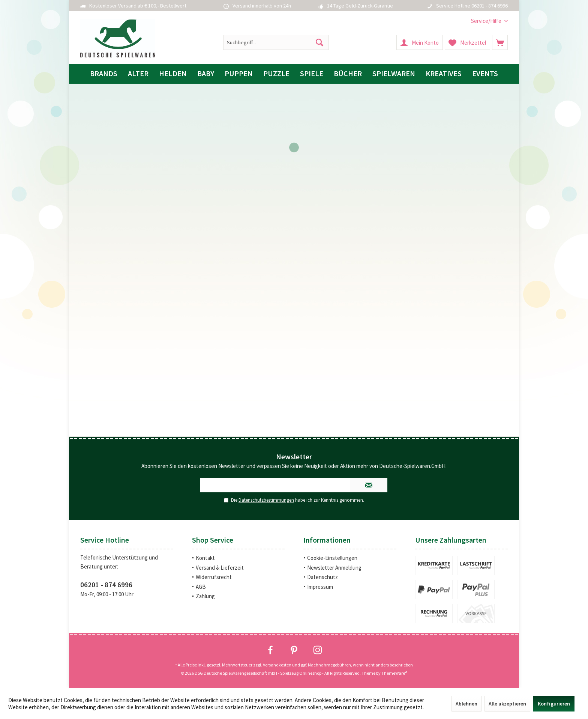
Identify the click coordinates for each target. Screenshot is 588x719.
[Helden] (173, 74)
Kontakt (205, 558)
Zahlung (205, 596)
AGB (201, 587)
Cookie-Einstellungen (332, 558)
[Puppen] (239, 74)
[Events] (485, 74)
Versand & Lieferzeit (220, 568)
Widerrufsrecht (214, 577)
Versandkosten (277, 665)
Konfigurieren (554, 704)
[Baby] (206, 74)
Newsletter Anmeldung (334, 568)
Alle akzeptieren (507, 704)
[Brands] (104, 74)
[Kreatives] (444, 74)
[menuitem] (487, 21)
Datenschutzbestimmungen (266, 500)
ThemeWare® (394, 673)
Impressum (320, 587)
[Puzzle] (276, 74)
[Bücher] (348, 74)
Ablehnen (466, 704)
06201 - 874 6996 (106, 585)
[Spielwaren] (394, 74)
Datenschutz (322, 577)
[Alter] (138, 74)
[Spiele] (312, 74)
